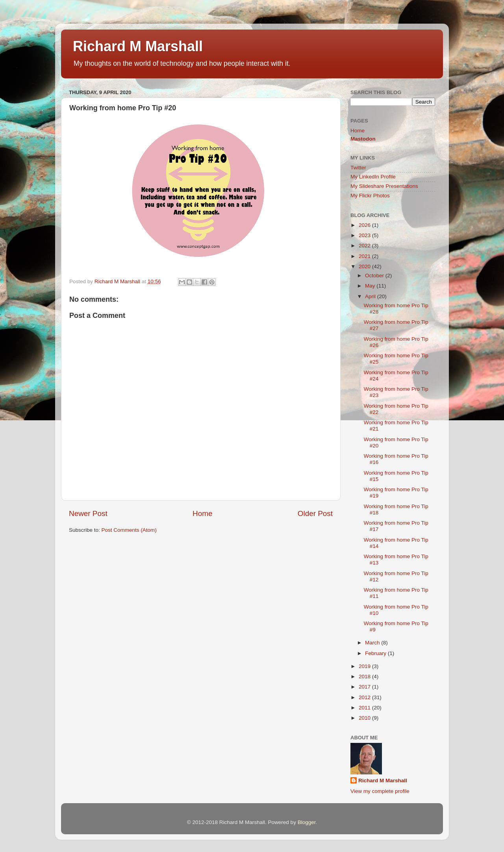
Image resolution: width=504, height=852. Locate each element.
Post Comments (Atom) (129, 530)
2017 (365, 687)
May (371, 286)
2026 (365, 225)
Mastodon (363, 139)
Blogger (307, 822)
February (376, 653)
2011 (365, 708)
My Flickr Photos (370, 196)
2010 (365, 718)
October (375, 276)
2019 (365, 666)
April (371, 296)
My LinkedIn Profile (373, 177)
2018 (365, 677)
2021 (365, 256)
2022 (365, 246)
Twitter (358, 168)
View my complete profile (380, 791)
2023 (365, 235)
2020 (365, 266)
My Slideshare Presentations (384, 186)
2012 (365, 697)
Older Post (315, 513)
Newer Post (88, 513)
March (373, 643)
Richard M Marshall (138, 46)
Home (202, 513)
